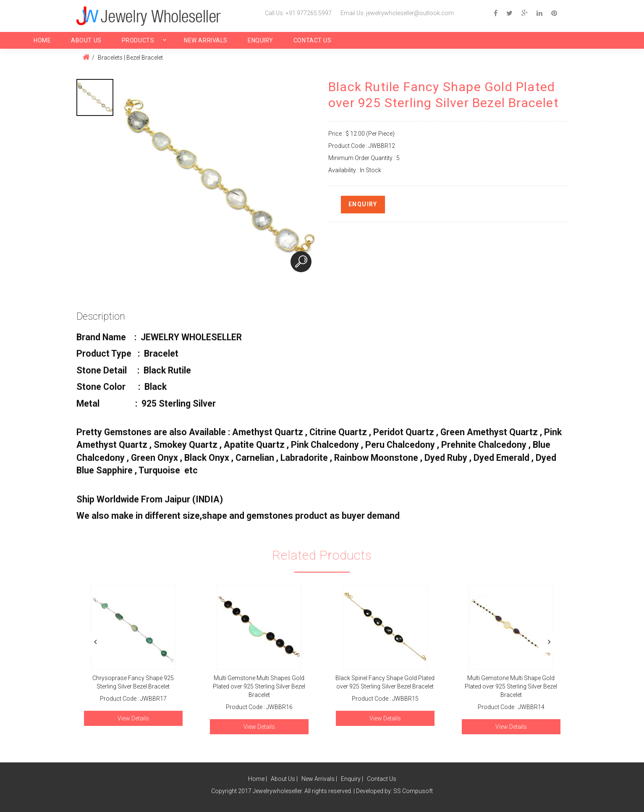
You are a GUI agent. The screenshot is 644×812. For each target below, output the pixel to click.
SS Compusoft (413, 791)
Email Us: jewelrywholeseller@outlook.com (397, 13)
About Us (86, 40)
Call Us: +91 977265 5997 (298, 13)
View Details (133, 718)
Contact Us (313, 40)
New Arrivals (206, 40)
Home (42, 40)
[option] (95, 97)
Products (138, 40)
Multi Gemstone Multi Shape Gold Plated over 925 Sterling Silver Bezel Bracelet (511, 686)
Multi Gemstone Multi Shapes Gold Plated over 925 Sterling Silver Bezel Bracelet (259, 686)
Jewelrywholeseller (277, 791)
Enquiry (260, 40)
